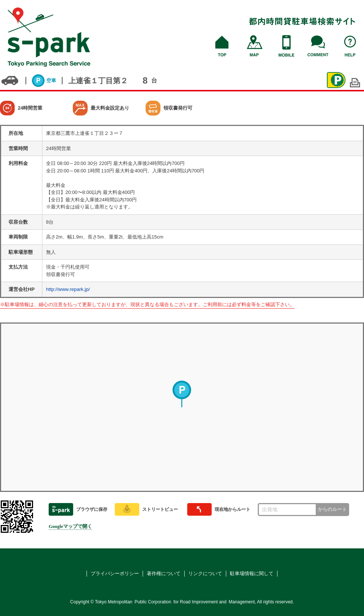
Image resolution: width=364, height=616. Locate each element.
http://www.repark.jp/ (68, 289)
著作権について (164, 573)
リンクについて (205, 573)
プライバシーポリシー (115, 573)
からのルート (332, 509)
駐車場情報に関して (252, 573)
